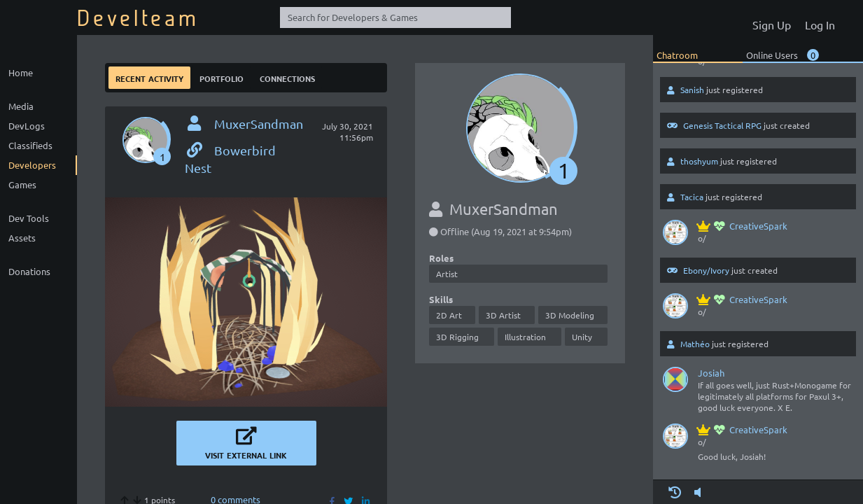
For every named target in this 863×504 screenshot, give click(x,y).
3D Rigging (457, 337)
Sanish (692, 90)
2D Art (449, 315)
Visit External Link (246, 443)
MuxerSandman (259, 124)
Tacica (692, 197)
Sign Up (772, 24)
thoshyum (699, 161)
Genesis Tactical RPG (722, 125)
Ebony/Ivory (706, 270)
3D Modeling (570, 315)
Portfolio (222, 77)
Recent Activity (149, 77)
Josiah (711, 373)
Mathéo (695, 344)
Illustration (525, 337)
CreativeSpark (743, 226)
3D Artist (503, 315)
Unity (582, 337)
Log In (820, 24)
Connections (287, 77)
